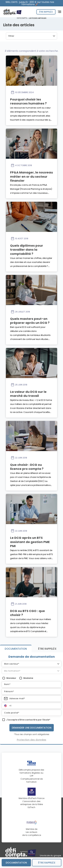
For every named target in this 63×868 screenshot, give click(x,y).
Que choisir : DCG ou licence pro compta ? (27, 467)
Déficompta (22, 18)
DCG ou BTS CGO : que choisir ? (27, 613)
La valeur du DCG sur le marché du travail (28, 394)
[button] (32, 36)
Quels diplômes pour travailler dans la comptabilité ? (27, 250)
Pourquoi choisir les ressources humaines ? (28, 101)
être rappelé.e (47, 863)
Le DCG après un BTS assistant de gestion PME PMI (30, 542)
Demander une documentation (32, 728)
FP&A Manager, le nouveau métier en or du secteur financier (32, 176)
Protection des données (32, 740)
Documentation (16, 863)
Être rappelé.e (46, 12)
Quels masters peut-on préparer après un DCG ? (30, 321)
